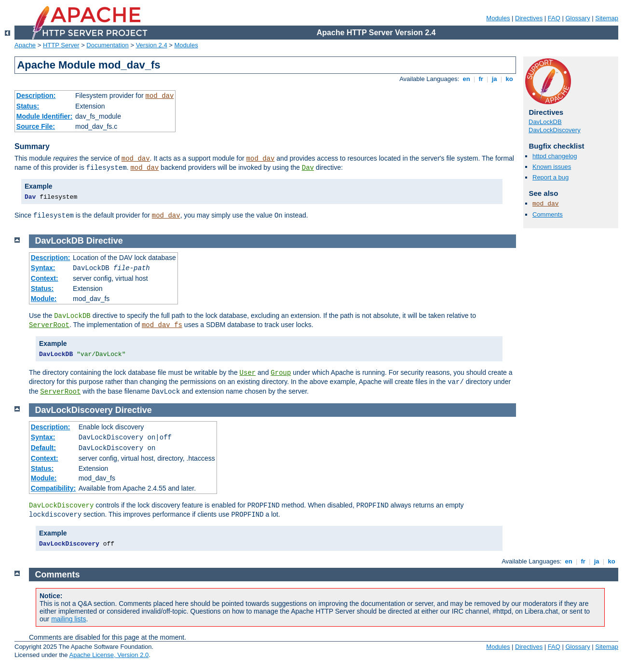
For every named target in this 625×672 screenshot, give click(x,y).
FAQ (554, 18)
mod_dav (160, 96)
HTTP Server (61, 45)
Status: (28, 106)
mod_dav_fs (162, 325)
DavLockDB (545, 122)
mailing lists (68, 619)
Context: (45, 278)
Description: (36, 96)
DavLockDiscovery (555, 130)
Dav (308, 168)
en (466, 79)
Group (281, 373)
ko (509, 79)
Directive (105, 241)
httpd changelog (555, 156)
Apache (25, 45)
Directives (529, 18)
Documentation (107, 45)
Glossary (577, 18)
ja (494, 79)
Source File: (36, 126)
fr (481, 79)
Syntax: (43, 268)
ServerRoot (49, 325)
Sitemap (607, 18)
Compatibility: (53, 488)
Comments (548, 214)
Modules (498, 18)
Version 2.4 (152, 45)
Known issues (552, 167)
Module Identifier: (45, 116)
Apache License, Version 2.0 (109, 655)
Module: (44, 299)
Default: (43, 448)
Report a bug (550, 177)
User (248, 373)
